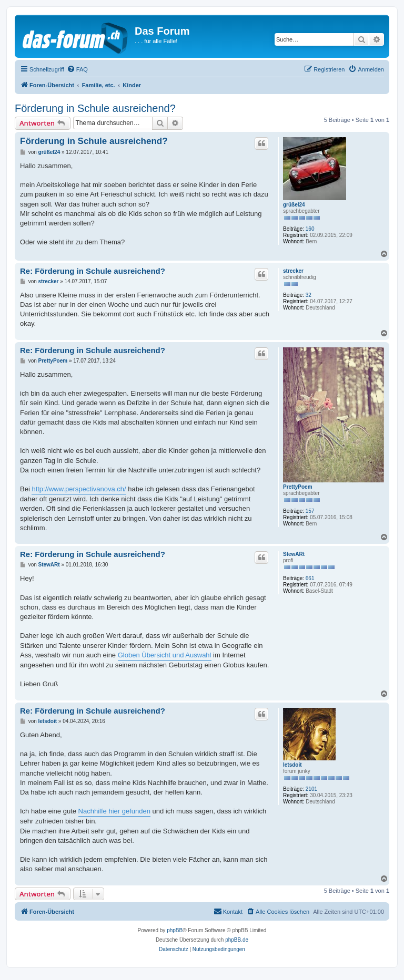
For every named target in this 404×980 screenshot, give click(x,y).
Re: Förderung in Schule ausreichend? (93, 271)
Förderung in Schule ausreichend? (95, 108)
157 (310, 511)
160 (310, 229)
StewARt (294, 554)
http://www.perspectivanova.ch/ (79, 489)
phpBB (175, 930)
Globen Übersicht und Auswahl (165, 655)
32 (309, 295)
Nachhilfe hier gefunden (114, 811)
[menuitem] (77, 69)
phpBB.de (237, 940)
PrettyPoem (298, 487)
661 (310, 578)
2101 (311, 789)
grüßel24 (294, 205)
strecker (293, 271)
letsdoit (292, 765)
